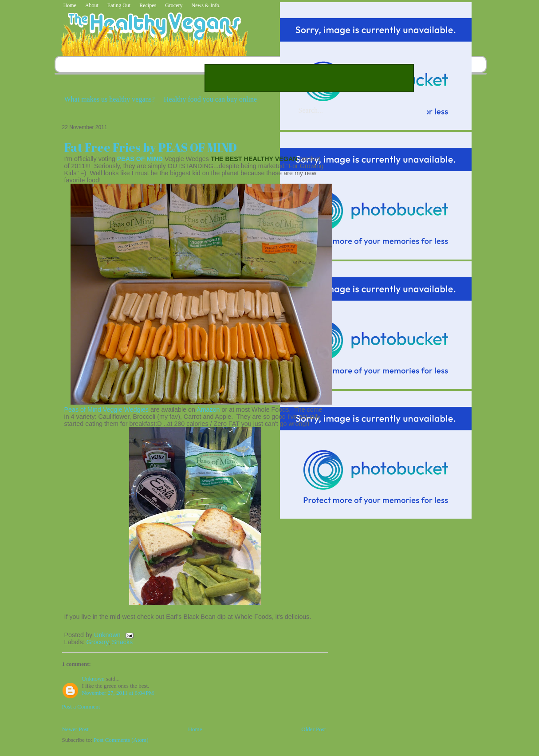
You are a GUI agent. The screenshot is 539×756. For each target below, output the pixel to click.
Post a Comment (81, 707)
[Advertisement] (309, 78)
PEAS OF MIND (140, 159)
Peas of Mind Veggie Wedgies (106, 409)
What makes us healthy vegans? (110, 99)
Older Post (313, 729)
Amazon (208, 409)
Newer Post (75, 729)
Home (70, 5)
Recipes (148, 5)
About (92, 5)
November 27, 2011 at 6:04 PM (118, 693)
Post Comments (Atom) (121, 740)
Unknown (108, 635)
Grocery (174, 5)
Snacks (122, 642)
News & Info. (206, 5)
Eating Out (119, 5)
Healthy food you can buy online (210, 99)
